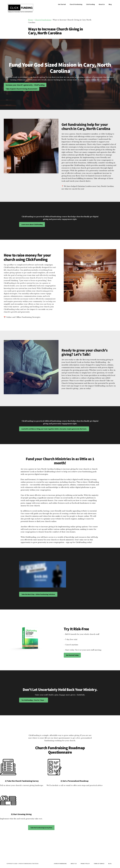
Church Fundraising (43, 20)
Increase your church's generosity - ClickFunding (25, 85)
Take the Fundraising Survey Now (41, 828)
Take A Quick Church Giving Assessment (22, 89)
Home (31, 20)
